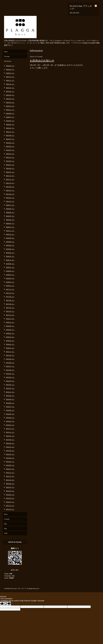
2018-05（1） (10, 275)
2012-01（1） (10, 502)
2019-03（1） (10, 253)
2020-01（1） (10, 227)
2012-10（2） (10, 480)
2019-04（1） (10, 249)
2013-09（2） (10, 440)
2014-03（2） (10, 421)
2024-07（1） (10, 117)
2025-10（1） (10, 84)
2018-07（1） (10, 267)
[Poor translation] (7, 604)
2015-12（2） (10, 352)
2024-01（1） (10, 128)
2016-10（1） (10, 322)
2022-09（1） (10, 161)
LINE (6, 533)
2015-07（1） (10, 366)
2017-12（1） (10, 289)
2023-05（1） (10, 143)
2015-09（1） (10, 359)
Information (8, 61)
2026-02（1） (10, 69)
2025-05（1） (10, 91)
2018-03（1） (10, 282)
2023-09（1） (10, 135)
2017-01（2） (10, 315)
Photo (6, 514)
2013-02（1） (10, 465)
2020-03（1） (10, 223)
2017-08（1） (10, 300)
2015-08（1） (10, 363)
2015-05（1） (10, 374)
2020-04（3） (10, 220)
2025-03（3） (10, 99)
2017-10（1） (10, 293)
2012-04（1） (10, 495)
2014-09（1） (10, 399)
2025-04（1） (10, 95)
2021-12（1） (10, 176)
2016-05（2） (10, 337)
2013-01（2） (10, 469)
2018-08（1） (10, 264)
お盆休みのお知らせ (42, 61)
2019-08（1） (10, 242)
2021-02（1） (10, 198)
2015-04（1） (10, 377)
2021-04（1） (10, 194)
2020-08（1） (10, 212)
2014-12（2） (10, 392)
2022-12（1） (10, 157)
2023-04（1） (10, 146)
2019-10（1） (10, 234)
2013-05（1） (10, 454)
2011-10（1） (10, 509)
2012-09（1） (10, 484)
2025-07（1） (10, 88)
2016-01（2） (10, 348)
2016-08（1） (10, 330)
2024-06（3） (10, 121)
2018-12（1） (10, 260)
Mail (5, 528)
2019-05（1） (10, 245)
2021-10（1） (10, 183)
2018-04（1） (10, 278)
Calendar (7, 519)
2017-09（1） (10, 297)
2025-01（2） (10, 106)
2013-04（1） (10, 458)
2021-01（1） (10, 201)
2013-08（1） (10, 443)
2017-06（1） (10, 304)
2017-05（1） (10, 308)
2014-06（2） (10, 410)
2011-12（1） (10, 506)
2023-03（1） (10, 150)
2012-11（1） (10, 476)
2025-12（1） (10, 77)
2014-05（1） (10, 414)
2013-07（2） (10, 447)
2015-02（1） (10, 385)
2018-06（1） (10, 271)
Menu (6, 52)
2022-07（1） (10, 165)
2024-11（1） (10, 110)
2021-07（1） (10, 190)
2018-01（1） (10, 286)
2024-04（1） (10, 124)
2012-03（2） (10, 498)
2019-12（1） (10, 231)
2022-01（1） (10, 172)
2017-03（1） (10, 311)
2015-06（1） (10, 370)
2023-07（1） (10, 139)
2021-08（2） (10, 187)
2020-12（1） (10, 205)
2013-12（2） (10, 429)
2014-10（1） (10, 396)
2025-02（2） (10, 102)
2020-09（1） (10, 209)
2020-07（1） (10, 216)
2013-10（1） (10, 436)
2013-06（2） (10, 451)
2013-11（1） (10, 432)
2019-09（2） (10, 238)
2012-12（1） (10, 473)
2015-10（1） (10, 355)
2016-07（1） (10, 333)
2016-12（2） (10, 319)
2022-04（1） (10, 168)
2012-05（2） (10, 491)
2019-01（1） (10, 256)
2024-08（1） (10, 113)
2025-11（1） (10, 80)
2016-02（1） (10, 344)
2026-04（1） (10, 66)
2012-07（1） (10, 487)
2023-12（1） (10, 132)
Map (5, 524)
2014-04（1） (10, 418)
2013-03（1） (10, 462)
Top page (7, 56)
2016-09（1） (10, 326)
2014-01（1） (10, 425)
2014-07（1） (10, 407)
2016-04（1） (10, 341)
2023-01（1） (10, 154)
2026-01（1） (10, 73)
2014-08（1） (10, 403)
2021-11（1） (10, 179)
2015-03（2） (10, 381)
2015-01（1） (10, 388)
